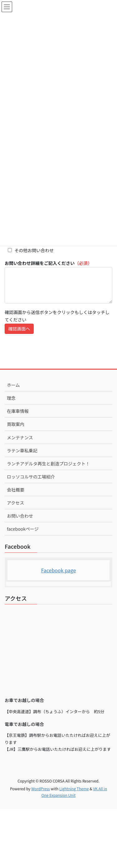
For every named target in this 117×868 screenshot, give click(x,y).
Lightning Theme (74, 789)
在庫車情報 (18, 411)
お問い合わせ (20, 516)
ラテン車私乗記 (22, 450)
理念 (11, 398)
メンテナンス (20, 437)
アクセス (15, 503)
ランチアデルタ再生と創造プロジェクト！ (48, 464)
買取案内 (16, 424)
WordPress (41, 789)
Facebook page (59, 570)
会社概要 (16, 490)
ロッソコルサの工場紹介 (31, 477)
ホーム (13, 385)
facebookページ (23, 529)
